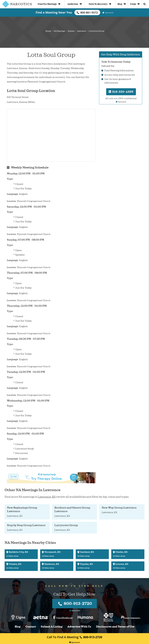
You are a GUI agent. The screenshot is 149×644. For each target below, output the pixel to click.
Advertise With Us (79, 627)
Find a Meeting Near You (54, 12)
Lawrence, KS (47, 497)
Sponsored (75, 642)
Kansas (71, 31)
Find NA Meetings (49, 4)
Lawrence (81, 31)
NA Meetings (59, 31)
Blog (122, 4)
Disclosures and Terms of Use (115, 627)
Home (48, 31)
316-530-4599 (121, 92)
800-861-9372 (87, 13)
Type (10, 179)
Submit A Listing (52, 627)
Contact (31, 627)
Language (12, 194)
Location (11, 201)
